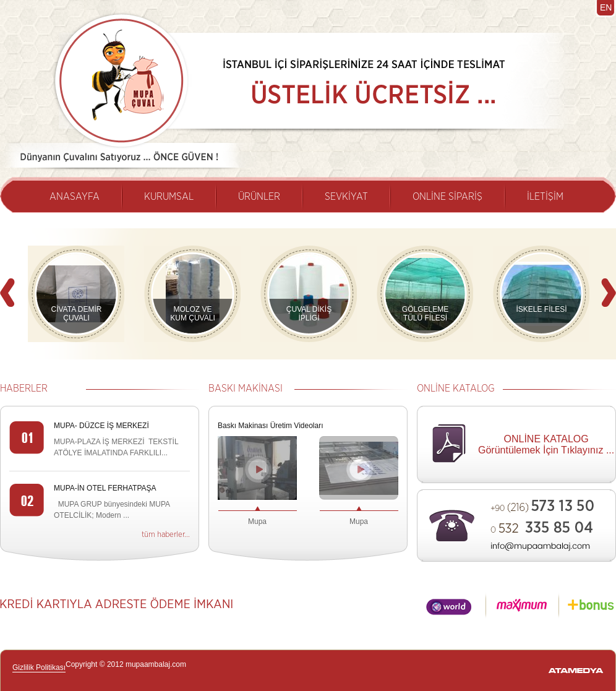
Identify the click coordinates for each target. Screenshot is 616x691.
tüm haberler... (166, 535)
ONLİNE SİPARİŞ (447, 197)
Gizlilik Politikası (39, 667)
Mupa (257, 521)
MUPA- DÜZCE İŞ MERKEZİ (101, 426)
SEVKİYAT (346, 197)
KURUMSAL (169, 197)
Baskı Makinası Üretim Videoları (271, 426)
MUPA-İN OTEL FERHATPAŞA (105, 488)
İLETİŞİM (545, 197)
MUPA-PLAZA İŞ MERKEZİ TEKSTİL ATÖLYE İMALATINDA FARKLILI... (116, 447)
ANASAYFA (75, 197)
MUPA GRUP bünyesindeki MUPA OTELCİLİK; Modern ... (112, 510)
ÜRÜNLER (259, 197)
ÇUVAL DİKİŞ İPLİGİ (309, 314)
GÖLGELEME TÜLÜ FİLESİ (425, 314)
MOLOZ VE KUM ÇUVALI (192, 314)
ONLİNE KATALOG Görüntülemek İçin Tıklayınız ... (546, 444)
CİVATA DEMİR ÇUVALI (76, 314)
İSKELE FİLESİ (541, 309)
